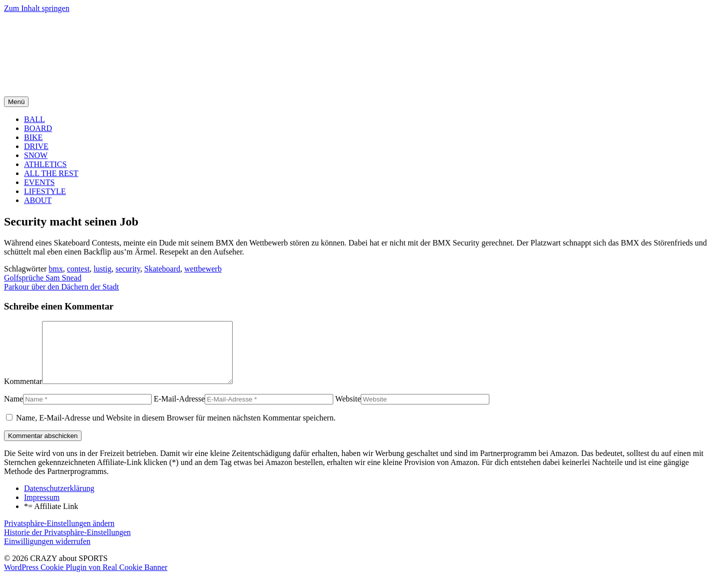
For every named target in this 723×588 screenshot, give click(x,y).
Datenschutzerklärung (59, 500)
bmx (56, 269)
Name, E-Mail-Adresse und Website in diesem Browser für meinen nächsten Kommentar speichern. (176, 430)
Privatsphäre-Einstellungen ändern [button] (59, 535)
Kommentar (23, 393)
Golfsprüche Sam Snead (43, 278)
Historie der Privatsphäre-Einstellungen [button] (67, 544)
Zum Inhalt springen (37, 8)
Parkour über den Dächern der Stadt (62, 287)
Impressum (42, 509)
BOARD (38, 128)
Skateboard (162, 269)
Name (14, 411)
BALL (35, 119)
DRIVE (36, 146)
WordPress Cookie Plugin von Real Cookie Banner (86, 579)
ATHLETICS (45, 164)
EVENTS (39, 182)
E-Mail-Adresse (179, 411)
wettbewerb (203, 269)
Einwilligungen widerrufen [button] (47, 553)
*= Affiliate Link (51, 518)
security (128, 269)
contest (78, 269)
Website (348, 411)
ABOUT (38, 200)
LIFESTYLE (45, 191)
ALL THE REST (51, 173)
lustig (103, 269)
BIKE (33, 137)
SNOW (36, 155)
